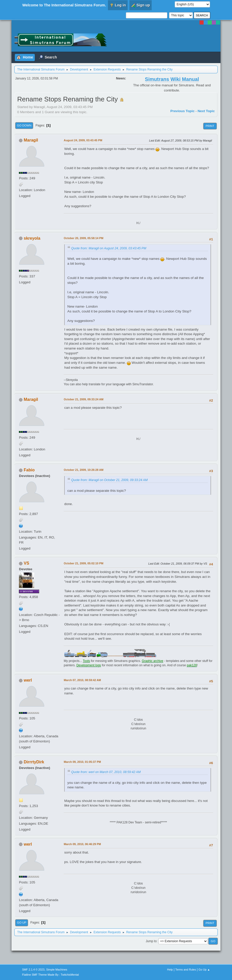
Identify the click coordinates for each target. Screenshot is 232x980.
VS (26, 563)
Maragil (31, 140)
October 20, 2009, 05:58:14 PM (84, 238)
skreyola (32, 238)
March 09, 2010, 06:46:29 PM (82, 844)
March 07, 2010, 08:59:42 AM (82, 680)
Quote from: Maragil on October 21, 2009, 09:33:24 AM (109, 480)
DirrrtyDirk (34, 762)
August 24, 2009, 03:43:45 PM (83, 140)
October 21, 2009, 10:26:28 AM (84, 470)
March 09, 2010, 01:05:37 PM (82, 762)
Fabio (29, 470)
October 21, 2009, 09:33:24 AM (84, 399)
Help (170, 970)
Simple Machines (57, 970)
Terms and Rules (186, 970)
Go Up (22, 923)
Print (210, 126)
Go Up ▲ (204, 970)
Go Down (24, 125)
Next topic (206, 111)
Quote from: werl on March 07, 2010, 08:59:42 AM (106, 772)
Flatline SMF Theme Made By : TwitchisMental (50, 975)
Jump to (151, 941)
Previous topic (183, 111)
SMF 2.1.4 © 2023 (33, 970)
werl (28, 680)
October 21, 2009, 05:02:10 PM (84, 563)
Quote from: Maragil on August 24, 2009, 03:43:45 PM (109, 248)
